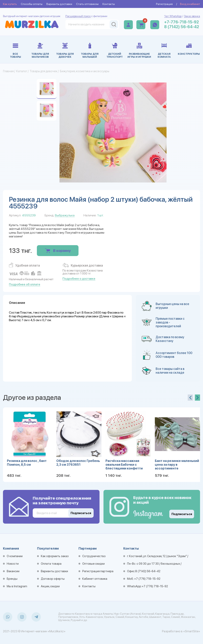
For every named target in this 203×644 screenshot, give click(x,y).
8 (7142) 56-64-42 (182, 27)
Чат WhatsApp (173, 16)
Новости (13, 564)
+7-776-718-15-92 (181, 22)
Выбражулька (65, 215)
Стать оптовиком (87, 4)
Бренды (12, 579)
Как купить (10, 4)
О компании (15, 556)
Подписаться (182, 514)
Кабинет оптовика (95, 579)
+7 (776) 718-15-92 (147, 579)
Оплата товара (51, 564)
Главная (8, 71)
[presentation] (190, 398)
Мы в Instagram (17, 586)
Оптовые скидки (93, 564)
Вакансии (13, 571)
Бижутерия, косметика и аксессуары (85, 71)
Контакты (109, 4)
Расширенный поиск (78, 16)
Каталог (22, 71)
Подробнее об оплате (25, 284)
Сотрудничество (94, 556)
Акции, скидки (50, 586)
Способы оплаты (32, 4)
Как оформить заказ (55, 556)
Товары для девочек (44, 71)
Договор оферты (53, 579)
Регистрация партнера (98, 571)
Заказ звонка (192, 16)
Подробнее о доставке (79, 279)
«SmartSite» (192, 631)
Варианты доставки (59, 4)
